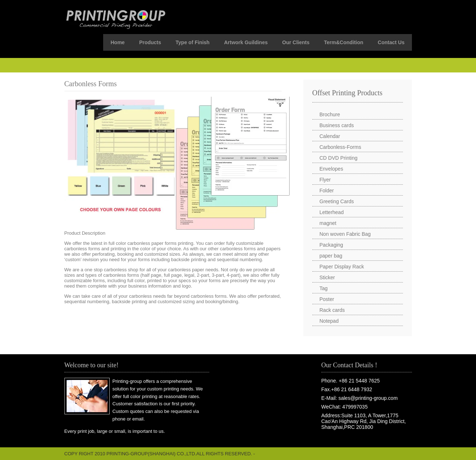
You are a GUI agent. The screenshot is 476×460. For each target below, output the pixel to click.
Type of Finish (193, 42)
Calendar (330, 136)
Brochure (330, 114)
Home (117, 42)
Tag (324, 288)
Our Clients (296, 42)
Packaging (331, 245)
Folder (327, 191)
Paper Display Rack (342, 267)
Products (150, 42)
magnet (328, 223)
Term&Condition (344, 42)
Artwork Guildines (246, 42)
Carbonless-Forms (340, 147)
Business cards (337, 125)
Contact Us (391, 42)
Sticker (327, 277)
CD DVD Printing (339, 158)
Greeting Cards (337, 201)
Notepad (329, 321)
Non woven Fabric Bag (345, 234)
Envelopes (331, 169)
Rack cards (332, 310)
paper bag (331, 256)
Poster (327, 299)
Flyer (325, 180)
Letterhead (332, 212)
